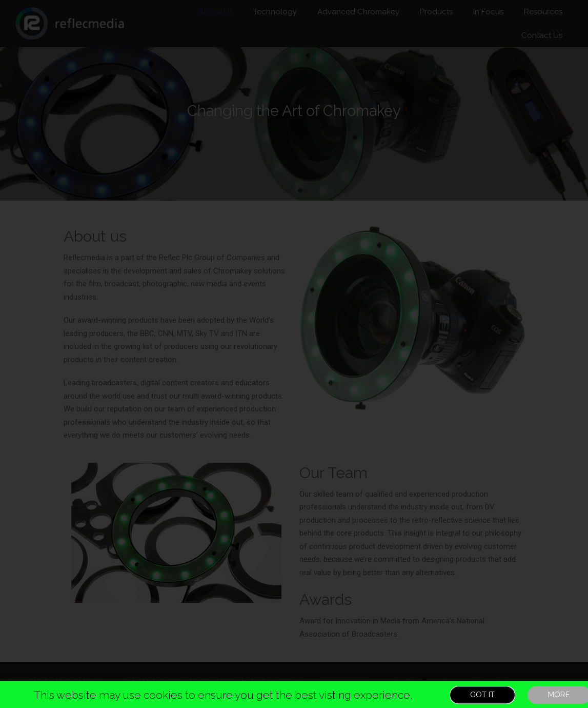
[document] (294, 354)
